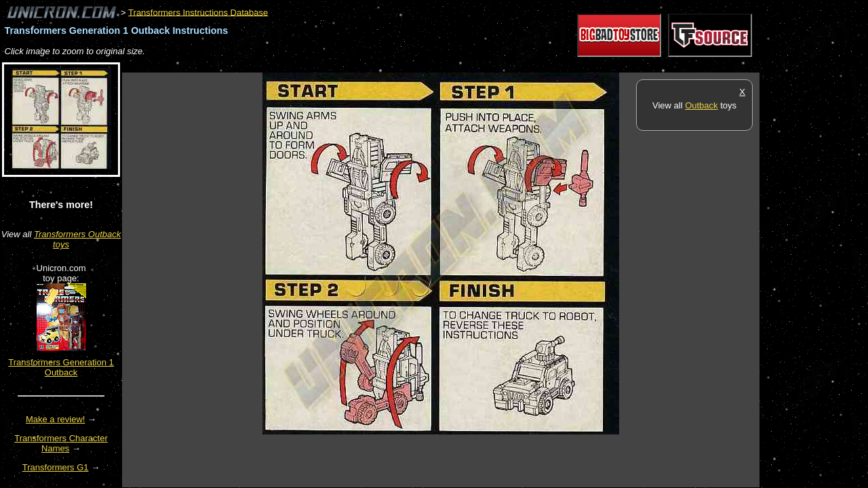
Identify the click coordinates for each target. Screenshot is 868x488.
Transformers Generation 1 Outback (61, 367)
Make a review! (55, 419)
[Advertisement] (369, 65)
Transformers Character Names (61, 443)
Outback (701, 105)
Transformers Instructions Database (198, 12)
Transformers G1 (56, 467)
